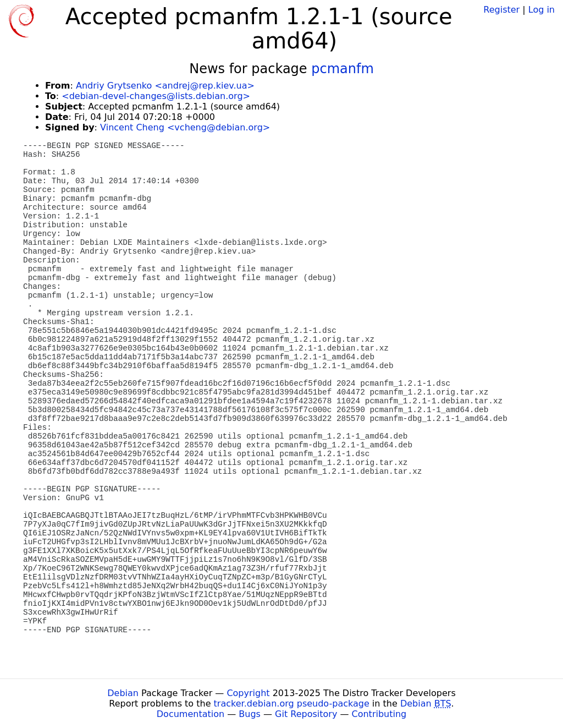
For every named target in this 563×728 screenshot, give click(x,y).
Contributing (379, 714)
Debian (123, 693)
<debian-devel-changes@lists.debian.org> (156, 96)
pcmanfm (343, 69)
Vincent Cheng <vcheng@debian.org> (185, 127)
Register (501, 10)
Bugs (250, 714)
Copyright (248, 693)
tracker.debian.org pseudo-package (292, 704)
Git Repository (306, 714)
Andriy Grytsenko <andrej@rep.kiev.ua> (165, 86)
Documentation (191, 714)
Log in (542, 10)
